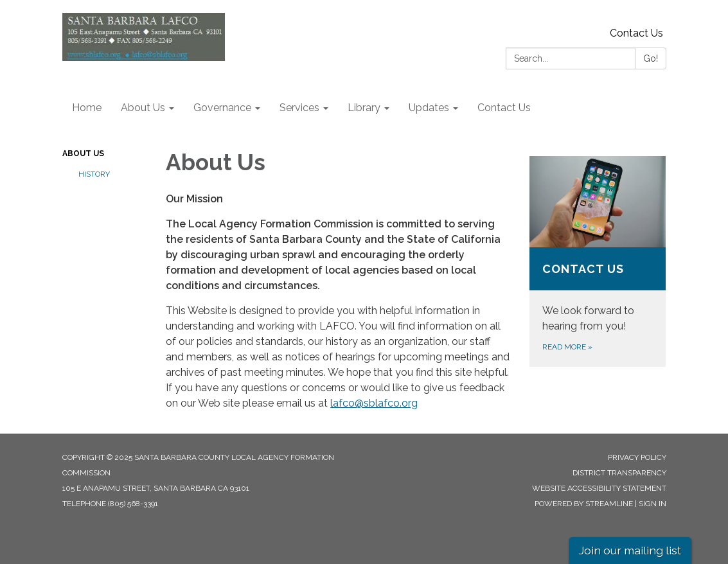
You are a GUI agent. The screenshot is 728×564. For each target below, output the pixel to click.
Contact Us (636, 33)
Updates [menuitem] (429, 108)
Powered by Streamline (584, 504)
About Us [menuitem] (143, 108)
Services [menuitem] (299, 108)
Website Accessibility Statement (599, 488)
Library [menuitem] (364, 108)
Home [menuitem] (87, 108)
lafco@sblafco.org (374, 403)
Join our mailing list (630, 550)
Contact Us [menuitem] (504, 108)
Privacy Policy (637, 457)
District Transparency (619, 473)
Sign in (653, 504)
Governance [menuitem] (222, 108)
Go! (651, 58)
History (94, 174)
